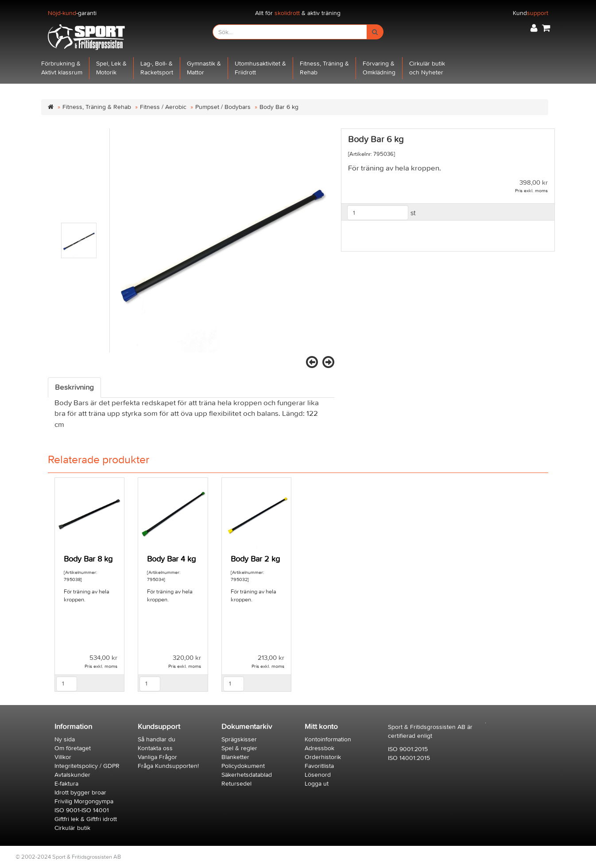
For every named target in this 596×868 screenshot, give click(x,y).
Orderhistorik (323, 757)
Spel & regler (239, 748)
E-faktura (66, 784)
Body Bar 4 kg (171, 559)
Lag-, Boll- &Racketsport (157, 68)
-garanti (72, 13)
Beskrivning (74, 387)
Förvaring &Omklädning (379, 68)
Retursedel (236, 784)
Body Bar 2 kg (255, 559)
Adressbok (319, 748)
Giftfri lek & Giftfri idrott (86, 819)
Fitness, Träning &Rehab (324, 68)
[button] (534, 28)
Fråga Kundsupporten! (168, 766)
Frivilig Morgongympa (84, 801)
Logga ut (317, 784)
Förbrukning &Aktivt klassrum (62, 68)
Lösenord (318, 775)
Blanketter (235, 757)
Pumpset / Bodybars (223, 107)
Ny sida (65, 739)
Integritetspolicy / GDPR (87, 766)
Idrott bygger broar (80, 792)
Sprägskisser (239, 739)
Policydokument (243, 766)
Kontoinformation (328, 739)
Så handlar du (157, 739)
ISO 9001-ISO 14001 (82, 810)
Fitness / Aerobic (163, 107)
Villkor (63, 757)
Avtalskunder (72, 775)
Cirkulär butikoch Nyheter (427, 68)
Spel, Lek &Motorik (111, 68)
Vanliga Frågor (157, 757)
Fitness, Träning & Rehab (97, 107)
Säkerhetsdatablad (247, 775)
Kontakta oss (155, 748)
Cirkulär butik (72, 828)
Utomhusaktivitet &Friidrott (260, 68)
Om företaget (73, 748)
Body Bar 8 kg (88, 559)
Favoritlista (319, 766)
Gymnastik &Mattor (204, 68)
